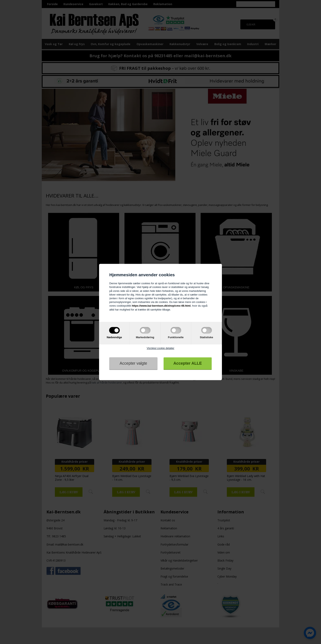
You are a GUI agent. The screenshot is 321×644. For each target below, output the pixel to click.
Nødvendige (114, 337)
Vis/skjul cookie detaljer (161, 348)
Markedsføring (145, 337)
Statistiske (206, 337)
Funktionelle (176, 337)
